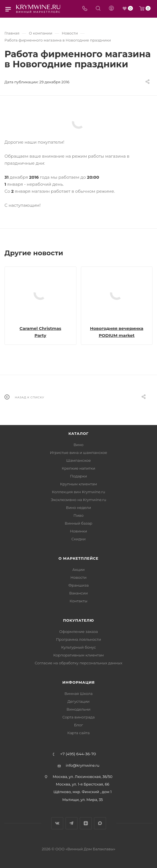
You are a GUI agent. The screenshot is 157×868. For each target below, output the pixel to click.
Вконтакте (57, 823)
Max (100, 823)
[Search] (98, 9)
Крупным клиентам (79, 484)
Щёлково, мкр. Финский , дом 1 (83, 792)
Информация (79, 682)
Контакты (78, 601)
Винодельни (78, 709)
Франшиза (78, 585)
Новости (78, 577)
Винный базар (78, 523)
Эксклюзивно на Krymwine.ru (78, 500)
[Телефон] (85, 9)
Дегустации (78, 701)
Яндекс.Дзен (86, 823)
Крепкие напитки (78, 468)
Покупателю (78, 620)
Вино (79, 445)
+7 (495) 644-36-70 (78, 754)
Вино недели (78, 508)
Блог (79, 725)
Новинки (78, 531)
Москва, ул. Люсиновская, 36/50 (82, 777)
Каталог (79, 433)
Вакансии (78, 593)
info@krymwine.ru (83, 765)
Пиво (79, 515)
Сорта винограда (79, 717)
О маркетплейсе (78, 558)
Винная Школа (78, 694)
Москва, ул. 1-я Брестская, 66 (83, 784)
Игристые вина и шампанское (78, 453)
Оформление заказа (78, 632)
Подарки (78, 476)
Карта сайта (79, 733)
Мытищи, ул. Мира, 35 (83, 800)
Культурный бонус (78, 647)
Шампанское (78, 460)
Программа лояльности (78, 639)
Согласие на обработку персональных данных (78, 663)
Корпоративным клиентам (78, 655)
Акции (78, 570)
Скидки (78, 539)
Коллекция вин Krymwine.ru (78, 492)
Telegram (72, 823)
